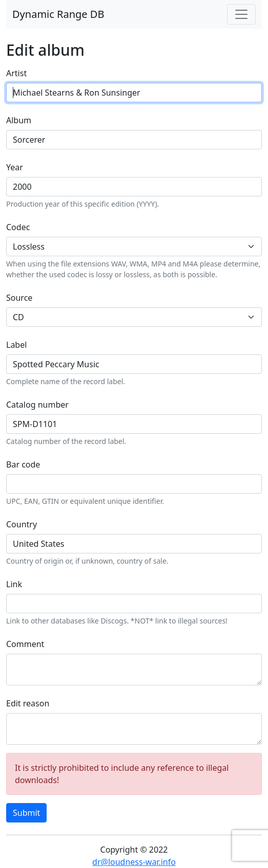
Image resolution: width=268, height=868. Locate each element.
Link (14, 584)
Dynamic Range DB (58, 14)
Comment (25, 644)
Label (16, 345)
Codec (18, 227)
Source (19, 298)
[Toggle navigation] (241, 14)
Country (22, 524)
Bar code (23, 464)
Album (19, 120)
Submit (26, 813)
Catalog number (37, 405)
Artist (16, 73)
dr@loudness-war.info (134, 862)
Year (15, 167)
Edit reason (28, 703)
